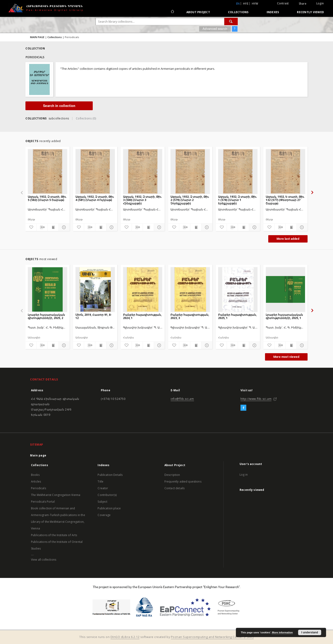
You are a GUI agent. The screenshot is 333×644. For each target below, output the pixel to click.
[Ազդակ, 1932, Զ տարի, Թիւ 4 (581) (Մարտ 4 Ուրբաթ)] (95, 171)
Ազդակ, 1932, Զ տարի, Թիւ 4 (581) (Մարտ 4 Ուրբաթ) (95, 198)
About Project (198, 12)
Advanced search (215, 29)
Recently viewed (310, 12)
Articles (36, 481)
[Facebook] (243, 408)
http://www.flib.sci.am (256, 399)
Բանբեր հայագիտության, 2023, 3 (190, 316)
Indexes (273, 12)
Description (172, 475)
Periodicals (39, 488)
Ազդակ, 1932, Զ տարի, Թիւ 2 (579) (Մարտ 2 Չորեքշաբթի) (190, 200)
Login (320, 3)
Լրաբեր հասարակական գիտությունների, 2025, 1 (284, 316)
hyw (255, 4)
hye (246, 4)
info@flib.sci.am (182, 399)
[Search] (231, 21)
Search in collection (59, 106)
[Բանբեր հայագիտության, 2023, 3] (190, 289)
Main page (38, 455)
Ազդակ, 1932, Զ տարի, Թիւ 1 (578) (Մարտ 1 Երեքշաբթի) (237, 200)
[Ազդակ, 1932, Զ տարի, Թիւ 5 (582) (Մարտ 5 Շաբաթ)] (48, 171)
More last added (288, 239)
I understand (310, 632)
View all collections (44, 560)
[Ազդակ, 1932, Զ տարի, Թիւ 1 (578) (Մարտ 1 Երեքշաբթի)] (238, 171)
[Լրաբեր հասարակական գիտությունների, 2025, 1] (285, 289)
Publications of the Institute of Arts (54, 535)
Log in (244, 475)
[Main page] (172, 12)
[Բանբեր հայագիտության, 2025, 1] (238, 289)
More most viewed (286, 357)
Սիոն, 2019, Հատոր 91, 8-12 (94, 316)
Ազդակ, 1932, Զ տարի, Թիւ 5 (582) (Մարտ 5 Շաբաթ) (47, 198)
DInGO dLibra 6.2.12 (125, 637)
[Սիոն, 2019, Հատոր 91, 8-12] (95, 289)
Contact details (174, 488)
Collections (238, 12)
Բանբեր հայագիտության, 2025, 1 (237, 316)
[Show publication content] (53, 227)
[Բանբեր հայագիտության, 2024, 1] (143, 289)
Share (303, 4)
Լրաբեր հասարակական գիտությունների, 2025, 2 (46, 316)
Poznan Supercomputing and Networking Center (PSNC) (212, 637)
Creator (103, 488)
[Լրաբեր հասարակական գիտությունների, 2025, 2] (48, 289)
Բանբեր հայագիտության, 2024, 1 (142, 316)
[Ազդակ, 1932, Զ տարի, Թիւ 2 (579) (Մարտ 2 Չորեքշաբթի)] (190, 171)
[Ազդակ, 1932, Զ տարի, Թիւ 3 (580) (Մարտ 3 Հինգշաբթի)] (143, 171)
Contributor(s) (107, 495)
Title (100, 481)
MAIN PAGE (37, 37)
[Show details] (63, 227)
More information (282, 632)
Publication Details (110, 475)
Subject (102, 502)
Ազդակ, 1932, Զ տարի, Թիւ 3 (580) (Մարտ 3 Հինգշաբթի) (142, 200)
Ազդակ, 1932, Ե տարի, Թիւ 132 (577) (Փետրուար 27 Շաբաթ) (285, 200)
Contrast (283, 3)
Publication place (109, 508)
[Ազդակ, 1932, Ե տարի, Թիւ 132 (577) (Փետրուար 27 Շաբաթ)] (285, 171)
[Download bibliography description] (42, 227)
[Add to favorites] (31, 227)
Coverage (104, 515)
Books (35, 475)
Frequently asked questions (183, 481)
